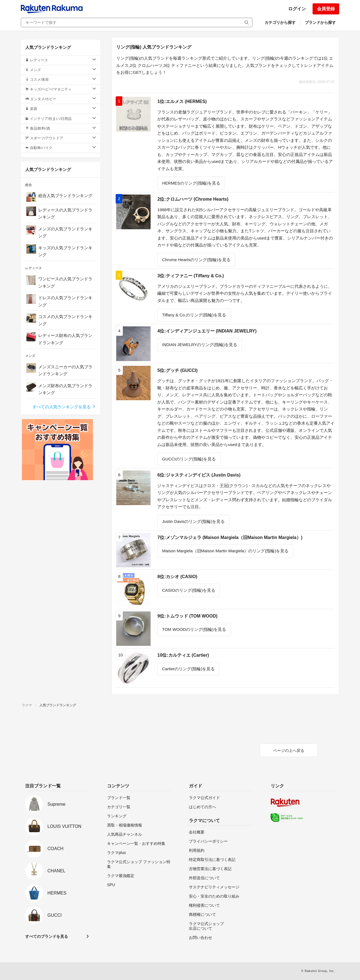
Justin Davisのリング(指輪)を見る (193, 521)
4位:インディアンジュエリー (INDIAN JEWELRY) (207, 331)
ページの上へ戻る (289, 750)
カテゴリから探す (280, 22)
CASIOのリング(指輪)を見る (189, 590)
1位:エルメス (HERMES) (182, 101)
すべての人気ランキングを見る (64, 407)
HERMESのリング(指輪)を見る (191, 183)
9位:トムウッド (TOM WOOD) (187, 616)
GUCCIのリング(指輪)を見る (189, 459)
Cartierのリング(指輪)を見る (188, 669)
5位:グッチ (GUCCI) (177, 370)
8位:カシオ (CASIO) (177, 577)
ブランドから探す (320, 22)
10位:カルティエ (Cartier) (183, 655)
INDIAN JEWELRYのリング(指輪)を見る (200, 345)
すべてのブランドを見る (47, 936)
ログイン (297, 9)
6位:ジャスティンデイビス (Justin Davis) (199, 475)
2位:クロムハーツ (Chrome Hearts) (193, 199)
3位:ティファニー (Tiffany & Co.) (191, 276)
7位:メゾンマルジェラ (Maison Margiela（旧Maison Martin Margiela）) (230, 537)
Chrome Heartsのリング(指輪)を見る (196, 260)
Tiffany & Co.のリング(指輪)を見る (194, 315)
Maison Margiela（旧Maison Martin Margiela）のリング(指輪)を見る (225, 551)
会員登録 (326, 9)
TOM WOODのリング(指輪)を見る (194, 629)
